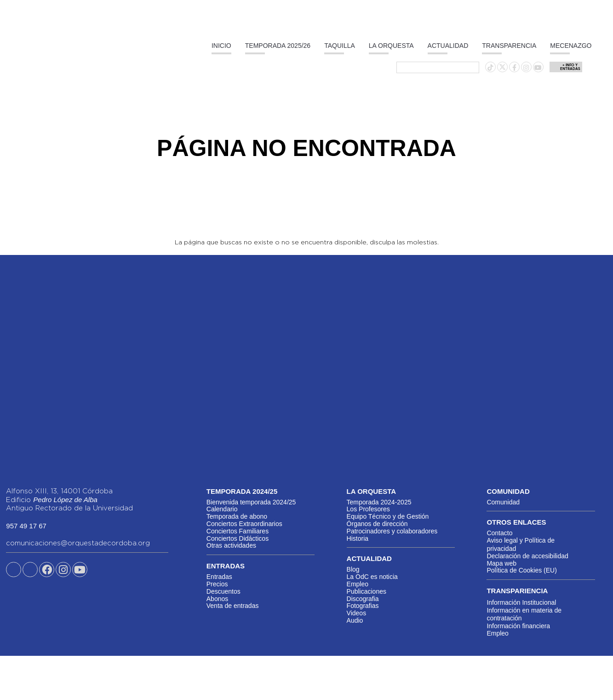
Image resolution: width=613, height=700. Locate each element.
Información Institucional (521, 602)
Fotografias (363, 606)
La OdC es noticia (372, 577)
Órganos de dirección (377, 524)
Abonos (217, 599)
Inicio (221, 46)
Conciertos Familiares (238, 531)
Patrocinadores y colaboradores (392, 531)
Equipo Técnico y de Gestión (388, 516)
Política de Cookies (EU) (522, 570)
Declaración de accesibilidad (527, 556)
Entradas (219, 577)
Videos (357, 613)
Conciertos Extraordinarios (244, 524)
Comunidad (503, 502)
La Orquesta (391, 46)
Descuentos (223, 591)
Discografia (363, 599)
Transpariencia (517, 591)
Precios (217, 584)
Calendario (222, 509)
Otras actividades (231, 545)
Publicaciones (367, 591)
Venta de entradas (233, 606)
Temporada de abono (237, 516)
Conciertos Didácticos (238, 538)
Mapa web (501, 563)
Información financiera (518, 626)
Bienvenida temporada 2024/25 (251, 502)
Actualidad (448, 46)
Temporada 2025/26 (278, 46)
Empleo (358, 584)
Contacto (499, 533)
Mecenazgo (571, 46)
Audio (355, 620)
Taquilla (340, 46)
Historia (358, 538)
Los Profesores (368, 509)
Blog (353, 569)
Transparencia (509, 46)
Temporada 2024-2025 (379, 502)
